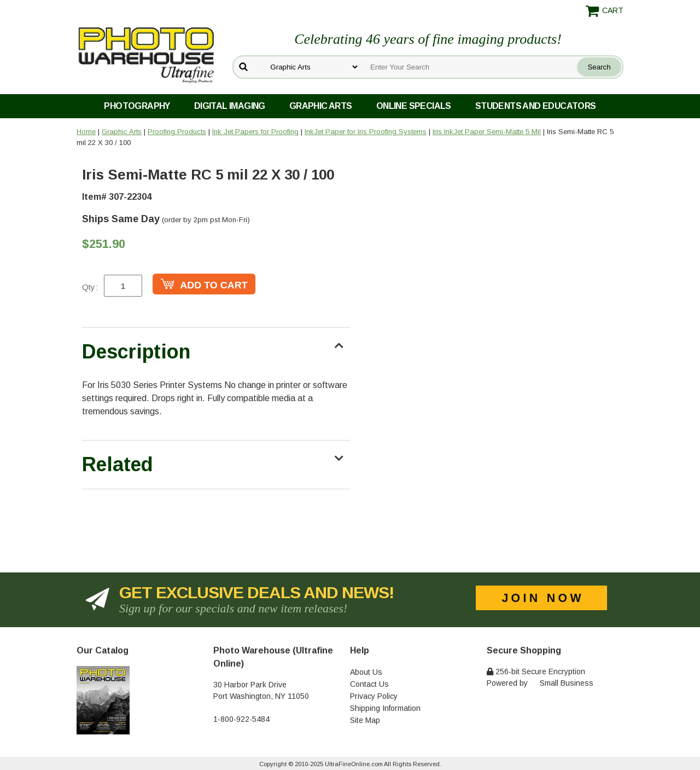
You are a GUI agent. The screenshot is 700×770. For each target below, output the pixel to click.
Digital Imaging (230, 106)
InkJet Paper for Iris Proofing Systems (366, 132)
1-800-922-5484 (241, 719)
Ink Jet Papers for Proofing (255, 132)
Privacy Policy (374, 696)
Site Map (365, 720)
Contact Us (369, 684)
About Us (366, 672)
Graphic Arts (321, 106)
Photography (137, 106)
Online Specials (414, 106)
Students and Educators (536, 106)
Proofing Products (177, 132)
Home (86, 132)
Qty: (90, 287)
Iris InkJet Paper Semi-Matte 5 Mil (487, 132)
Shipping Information (385, 708)
